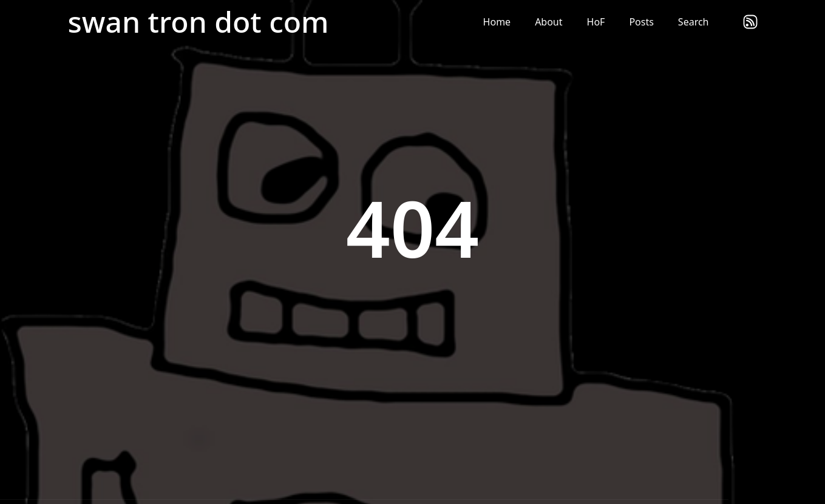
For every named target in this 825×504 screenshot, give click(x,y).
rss (750, 22)
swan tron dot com (199, 22)
